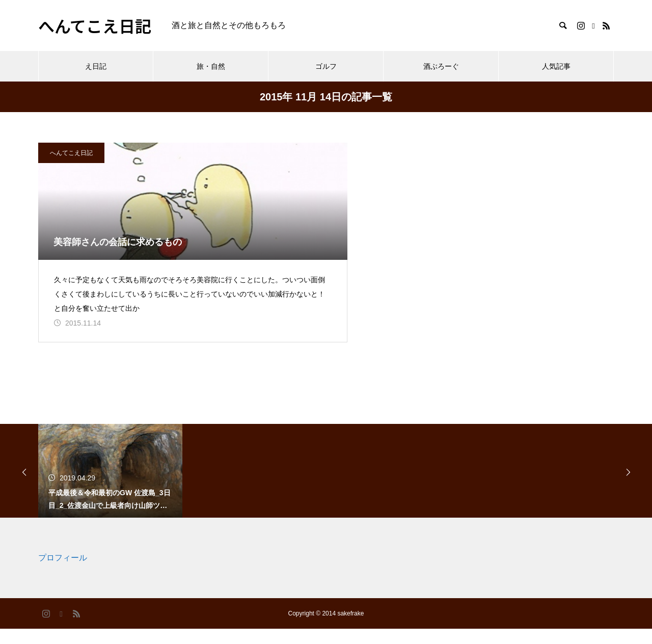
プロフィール (63, 573)
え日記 (96, 66)
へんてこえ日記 (71, 153)
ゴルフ (326, 66)
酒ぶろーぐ (441, 66)
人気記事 (556, 66)
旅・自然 (211, 66)
